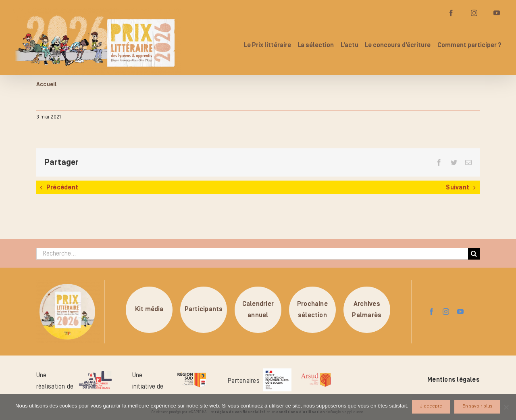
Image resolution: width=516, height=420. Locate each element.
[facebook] (431, 312)
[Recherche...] (252, 254)
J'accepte (432, 406)
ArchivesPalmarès (367, 310)
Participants (204, 310)
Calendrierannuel (258, 310)
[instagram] (446, 312)
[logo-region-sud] (191, 372)
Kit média (149, 310)
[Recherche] (474, 254)
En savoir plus (478, 406)
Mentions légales (454, 380)
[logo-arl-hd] (96, 374)
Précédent (62, 187)
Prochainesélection (312, 310)
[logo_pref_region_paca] (277, 372)
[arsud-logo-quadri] (316, 374)
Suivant (458, 187)
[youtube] (460, 312)
